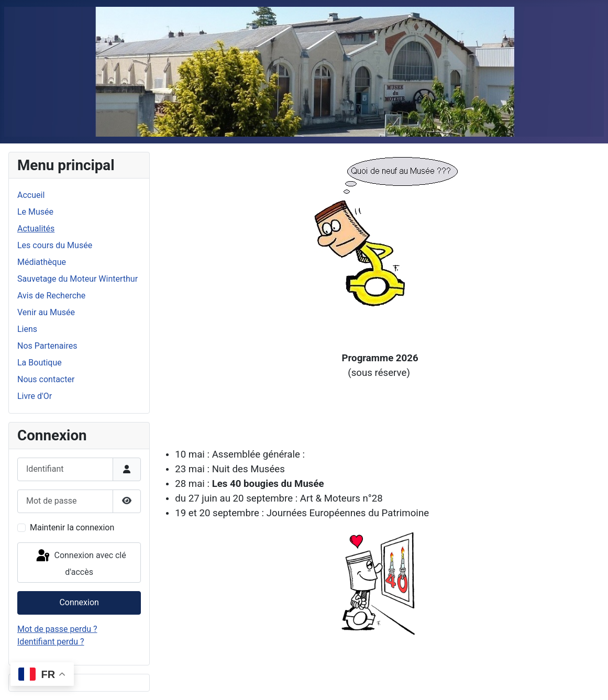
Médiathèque (42, 262)
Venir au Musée (46, 312)
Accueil (31, 195)
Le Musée (35, 212)
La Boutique (40, 363)
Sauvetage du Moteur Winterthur (78, 279)
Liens (27, 329)
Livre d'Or (35, 396)
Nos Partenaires (47, 346)
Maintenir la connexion (72, 527)
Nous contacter (46, 379)
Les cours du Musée (55, 245)
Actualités (36, 229)
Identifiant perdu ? (51, 642)
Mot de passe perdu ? (57, 629)
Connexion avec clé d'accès (80, 563)
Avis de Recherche (51, 296)
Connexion (79, 602)
